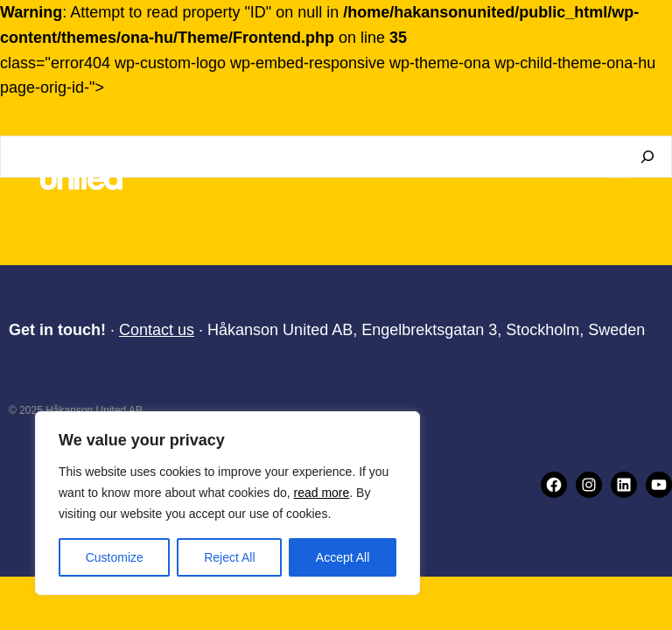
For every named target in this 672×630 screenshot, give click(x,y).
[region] (227, 503)
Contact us (157, 330)
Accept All (343, 557)
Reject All (229, 557)
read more (321, 493)
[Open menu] (619, 165)
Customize (115, 557)
